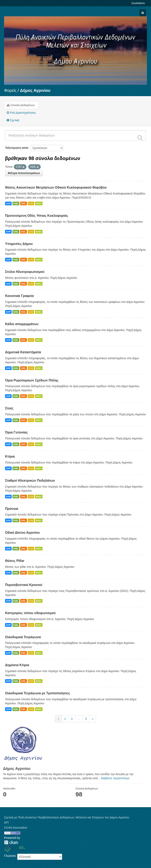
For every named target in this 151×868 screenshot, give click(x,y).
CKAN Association (16, 828)
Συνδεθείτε (138, 3)
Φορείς (10, 90)
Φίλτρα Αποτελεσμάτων (24, 173)
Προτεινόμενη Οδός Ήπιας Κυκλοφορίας (37, 216)
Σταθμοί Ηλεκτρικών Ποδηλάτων (30, 481)
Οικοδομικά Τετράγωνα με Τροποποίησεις (38, 693)
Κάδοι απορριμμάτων (22, 324)
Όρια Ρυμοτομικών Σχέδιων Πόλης (32, 380)
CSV (31, 203)
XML (24, 203)
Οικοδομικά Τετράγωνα (23, 637)
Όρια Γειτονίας (16, 432)
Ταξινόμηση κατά (16, 148)
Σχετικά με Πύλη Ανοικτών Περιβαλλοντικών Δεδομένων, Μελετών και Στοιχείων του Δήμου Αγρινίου (67, 817)
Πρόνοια (12, 509)
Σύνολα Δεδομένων (21, 105)
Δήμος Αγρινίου (35, 90)
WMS (39, 203)
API (6, 822)
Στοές (9, 408)
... (79, 719)
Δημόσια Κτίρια (17, 665)
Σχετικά (13, 120)
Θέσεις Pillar (15, 561)
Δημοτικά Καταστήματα (23, 352)
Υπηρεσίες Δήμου (19, 244)
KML (16, 203)
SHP (8, 203)
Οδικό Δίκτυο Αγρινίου (22, 533)
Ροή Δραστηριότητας (21, 113)
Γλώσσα (10, 856)
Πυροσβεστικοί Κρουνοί (24, 585)
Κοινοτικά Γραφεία (19, 296)
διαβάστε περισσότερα (115, 778)
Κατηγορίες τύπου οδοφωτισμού (30, 613)
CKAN (11, 842)
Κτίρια (10, 456)
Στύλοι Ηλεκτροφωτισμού (25, 272)
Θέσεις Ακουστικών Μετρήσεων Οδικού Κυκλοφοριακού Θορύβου (56, 187)
